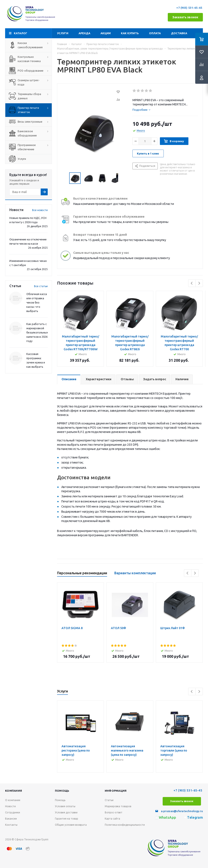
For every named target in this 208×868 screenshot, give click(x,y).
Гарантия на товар (67, 819)
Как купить (130, 33)
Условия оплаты (65, 806)
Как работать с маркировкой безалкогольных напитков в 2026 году (37, 332)
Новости (10, 806)
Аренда (84, 33)
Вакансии (11, 819)
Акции (106, 33)
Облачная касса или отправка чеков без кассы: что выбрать (37, 302)
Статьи (109, 800)
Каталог (21, 33)
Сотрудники (13, 812)
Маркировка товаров (118, 806)
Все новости (40, 210)
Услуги (63, 33)
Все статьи (41, 286)
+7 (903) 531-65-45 (190, 8)
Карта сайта (112, 819)
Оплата (155, 33)
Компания (14, 791)
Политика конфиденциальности (125, 825)
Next (199, 283)
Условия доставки (66, 812)
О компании (13, 800)
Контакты (11, 825)
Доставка (179, 33)
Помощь (62, 791)
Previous (192, 283)
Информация (116, 791)
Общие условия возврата (71, 825)
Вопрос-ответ (114, 812)
